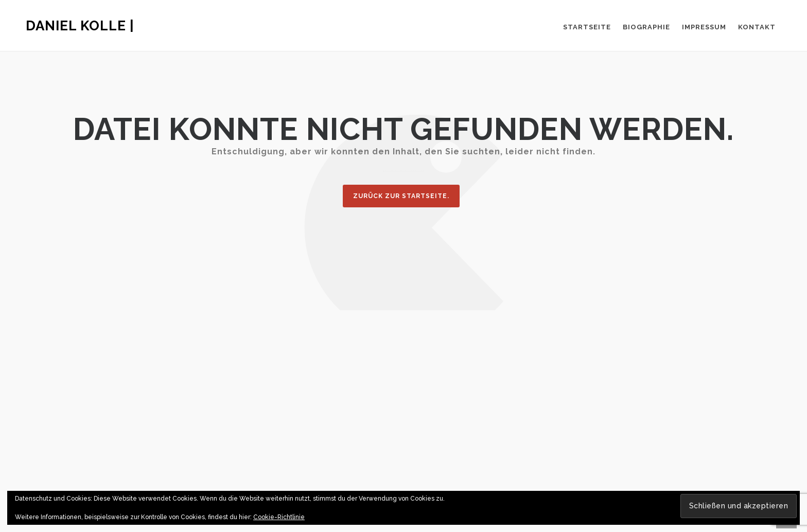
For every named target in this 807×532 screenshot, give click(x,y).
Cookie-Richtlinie (279, 517)
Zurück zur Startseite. (401, 196)
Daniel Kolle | (80, 26)
